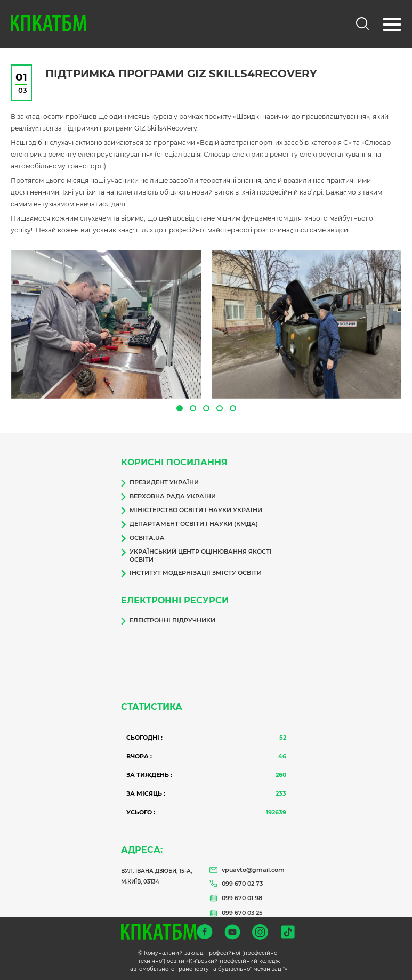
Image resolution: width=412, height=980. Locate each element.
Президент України (160, 483)
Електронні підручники (168, 621)
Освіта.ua (143, 538)
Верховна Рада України (168, 497)
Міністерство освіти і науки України (192, 511)
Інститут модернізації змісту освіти (191, 573)
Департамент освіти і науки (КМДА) (189, 524)
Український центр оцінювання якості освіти (196, 556)
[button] (180, 408)
